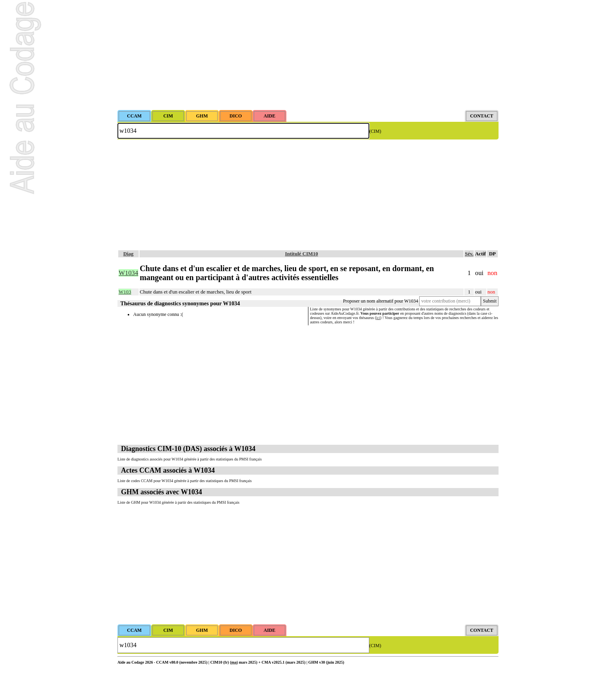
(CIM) (375, 131)
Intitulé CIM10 (301, 254)
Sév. (469, 254)
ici (378, 318)
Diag (128, 254)
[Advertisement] (308, 55)
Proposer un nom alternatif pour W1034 (380, 301)
